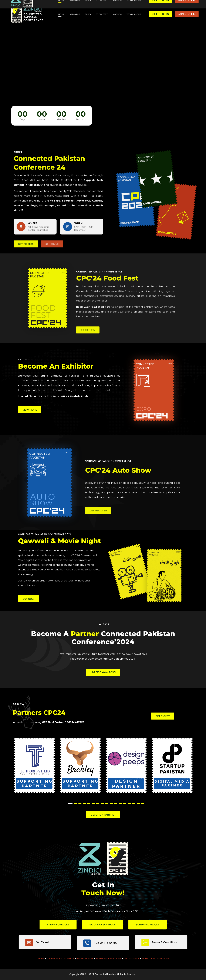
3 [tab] (80, 803)
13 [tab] (125, 803)
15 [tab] (134, 803)
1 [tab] (70, 803)
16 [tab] (138, 803)
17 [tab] (143, 803)
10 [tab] (111, 803)
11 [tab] (116, 803)
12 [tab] (120, 803)
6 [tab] (93, 803)
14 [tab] (129, 803)
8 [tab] (102, 803)
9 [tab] (107, 803)
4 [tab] (84, 803)
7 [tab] (98, 803)
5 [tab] (89, 803)
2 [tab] (75, 803)
